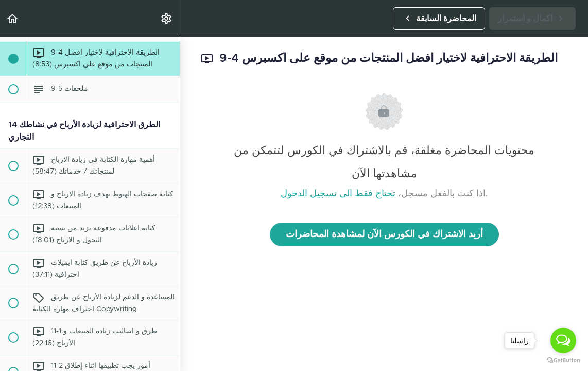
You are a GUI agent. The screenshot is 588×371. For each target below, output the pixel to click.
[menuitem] (167, 18)
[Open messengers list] (563, 341)
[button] (13, 18)
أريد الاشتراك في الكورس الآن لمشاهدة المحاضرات (384, 234)
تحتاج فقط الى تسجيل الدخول (338, 194)
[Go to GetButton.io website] (563, 360)
